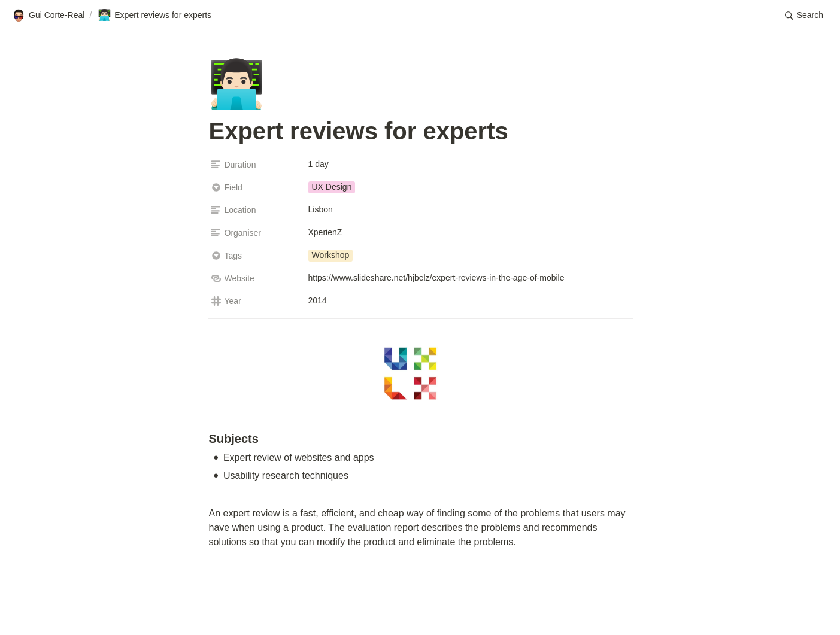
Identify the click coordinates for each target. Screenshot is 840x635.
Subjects (234, 439)
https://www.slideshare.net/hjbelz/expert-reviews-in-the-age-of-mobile (436, 278)
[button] (804, 16)
